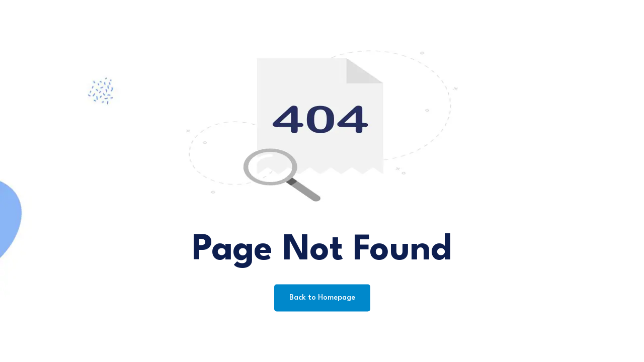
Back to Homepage (322, 298)
